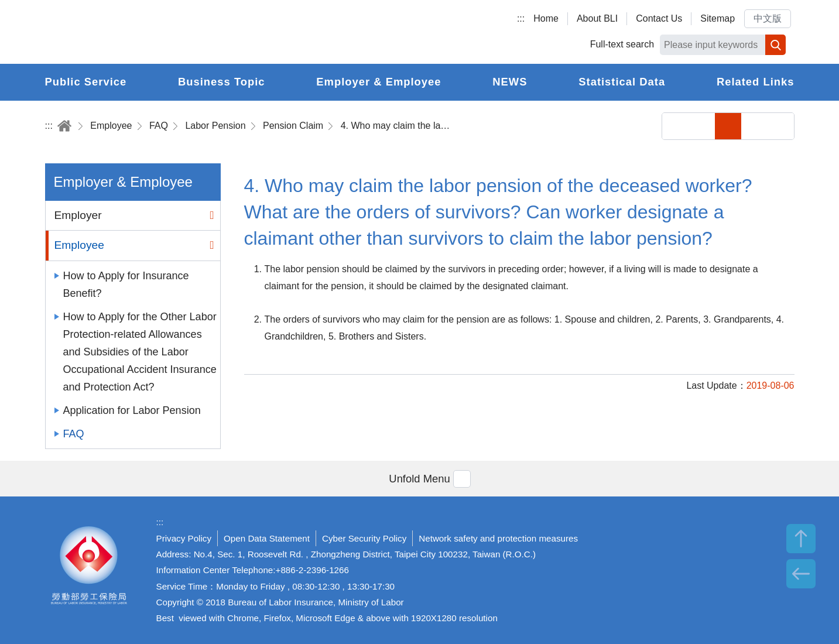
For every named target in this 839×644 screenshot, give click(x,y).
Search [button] (775, 45)
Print (702, 126)
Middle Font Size (754, 126)
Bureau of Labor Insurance (152, 32)
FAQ (159, 126)
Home (546, 18)
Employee (111, 126)
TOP (801, 539)
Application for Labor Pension (132, 410)
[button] (419, 479)
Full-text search (622, 44)
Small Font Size (728, 126)
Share (675, 126)
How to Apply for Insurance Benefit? (126, 285)
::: (521, 18)
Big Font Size (781, 126)
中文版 (768, 18)
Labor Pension (215, 126)
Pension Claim (293, 126)
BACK (801, 574)
